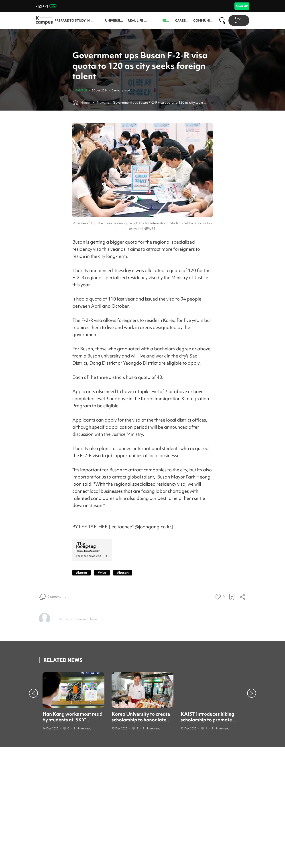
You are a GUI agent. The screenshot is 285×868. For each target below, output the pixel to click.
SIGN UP (242, 6)
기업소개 (46, 6)
